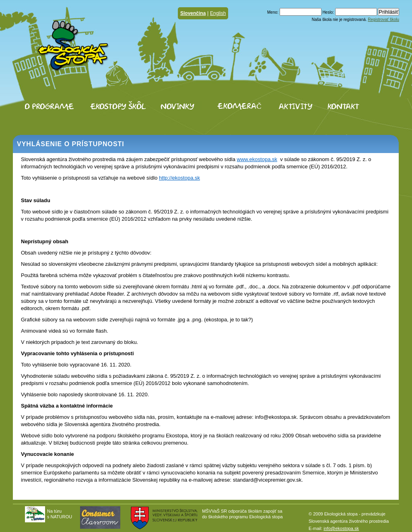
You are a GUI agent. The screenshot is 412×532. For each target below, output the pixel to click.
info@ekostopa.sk (341, 528)
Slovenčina (193, 13)
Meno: (273, 12)
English (218, 13)
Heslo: (328, 12)
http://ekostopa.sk (179, 178)
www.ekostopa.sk (257, 159)
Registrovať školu (383, 20)
